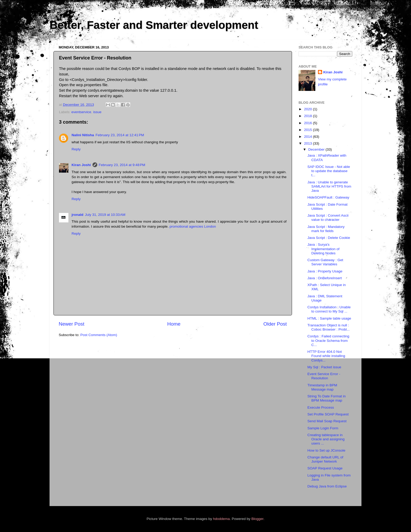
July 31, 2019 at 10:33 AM (105, 215)
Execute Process (321, 407)
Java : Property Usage (325, 271)
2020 (309, 109)
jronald (77, 215)
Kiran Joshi (81, 165)
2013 (309, 143)
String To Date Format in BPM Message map (327, 398)
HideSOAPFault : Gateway (328, 197)
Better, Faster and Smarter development (154, 25)
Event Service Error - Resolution (324, 376)
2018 (309, 116)
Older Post (275, 324)
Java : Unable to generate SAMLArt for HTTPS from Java (329, 186)
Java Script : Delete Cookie (329, 238)
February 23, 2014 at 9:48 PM (122, 165)
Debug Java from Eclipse (327, 486)
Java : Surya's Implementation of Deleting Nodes (323, 249)
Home (174, 324)
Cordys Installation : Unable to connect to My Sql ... (329, 309)
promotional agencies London (193, 226)
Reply (76, 149)
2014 (309, 137)
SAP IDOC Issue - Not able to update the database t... (329, 171)
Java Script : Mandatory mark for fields (326, 229)
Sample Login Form (323, 428)
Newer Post (72, 324)
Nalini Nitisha (83, 135)
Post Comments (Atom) (99, 335)
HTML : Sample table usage (329, 318)
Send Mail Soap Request (327, 421)
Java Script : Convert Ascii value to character (328, 218)
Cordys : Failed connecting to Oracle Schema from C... (328, 340)
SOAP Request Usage (325, 468)
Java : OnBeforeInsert (325, 278)
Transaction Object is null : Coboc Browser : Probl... (329, 327)
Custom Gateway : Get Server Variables (325, 262)
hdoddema (221, 519)
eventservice (81, 112)
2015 (309, 130)
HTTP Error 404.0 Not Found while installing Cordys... (326, 356)
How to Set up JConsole (326, 450)
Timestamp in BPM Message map (322, 387)
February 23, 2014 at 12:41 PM (120, 135)
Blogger (257, 519)
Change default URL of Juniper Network (325, 459)
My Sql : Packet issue (324, 367)
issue (98, 112)
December (317, 149)
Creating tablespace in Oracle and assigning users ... (326, 439)
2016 (309, 123)
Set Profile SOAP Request (328, 414)
